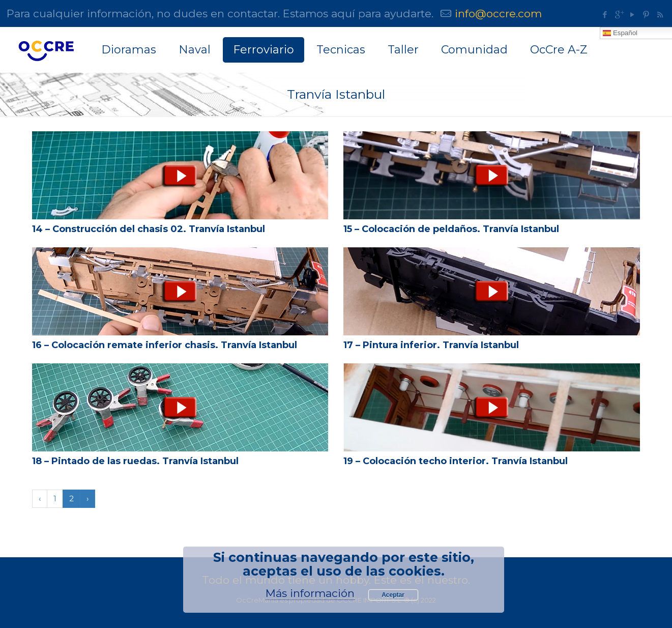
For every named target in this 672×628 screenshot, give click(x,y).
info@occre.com (498, 13)
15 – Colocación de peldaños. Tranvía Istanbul (451, 229)
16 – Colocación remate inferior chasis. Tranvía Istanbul (165, 345)
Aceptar (393, 595)
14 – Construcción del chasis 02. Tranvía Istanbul (149, 229)
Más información (310, 593)
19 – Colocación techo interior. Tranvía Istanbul (456, 461)
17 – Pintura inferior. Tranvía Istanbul (431, 345)
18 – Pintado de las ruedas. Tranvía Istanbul (135, 461)
